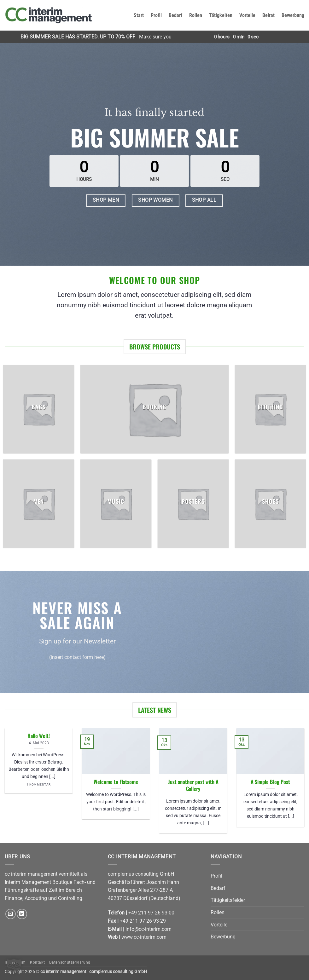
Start (139, 15)
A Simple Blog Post (270, 782)
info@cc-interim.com (149, 929)
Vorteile (247, 15)
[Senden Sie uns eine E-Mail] (11, 914)
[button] (14, 966)
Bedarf (175, 15)
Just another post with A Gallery (193, 785)
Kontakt (37, 962)
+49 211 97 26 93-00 (151, 913)
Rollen (196, 15)
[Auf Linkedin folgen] (22, 914)
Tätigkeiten (221, 15)
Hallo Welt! (39, 736)
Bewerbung (293, 15)
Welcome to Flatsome (116, 782)
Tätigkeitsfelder (228, 900)
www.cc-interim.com (144, 937)
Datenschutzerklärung (70, 962)
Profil (156, 15)
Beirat (268, 15)
